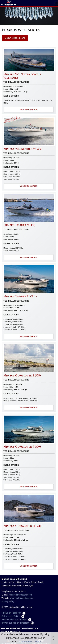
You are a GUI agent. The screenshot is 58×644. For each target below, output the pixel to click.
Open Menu (56, 3)
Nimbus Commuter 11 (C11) (23, 526)
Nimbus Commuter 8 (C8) (22, 375)
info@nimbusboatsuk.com (20, 595)
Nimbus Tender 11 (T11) (20, 296)
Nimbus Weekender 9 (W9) (23, 149)
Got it (38, 642)
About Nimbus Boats (15, 38)
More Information (29, 110)
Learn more (26, 642)
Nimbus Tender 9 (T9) (19, 225)
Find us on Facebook (13, 613)
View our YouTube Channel (16, 620)
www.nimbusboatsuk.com (22, 598)
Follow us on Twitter (13, 616)
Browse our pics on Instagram (18, 623)
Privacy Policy (8, 601)
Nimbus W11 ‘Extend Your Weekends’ (22, 76)
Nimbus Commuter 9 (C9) (22, 447)
